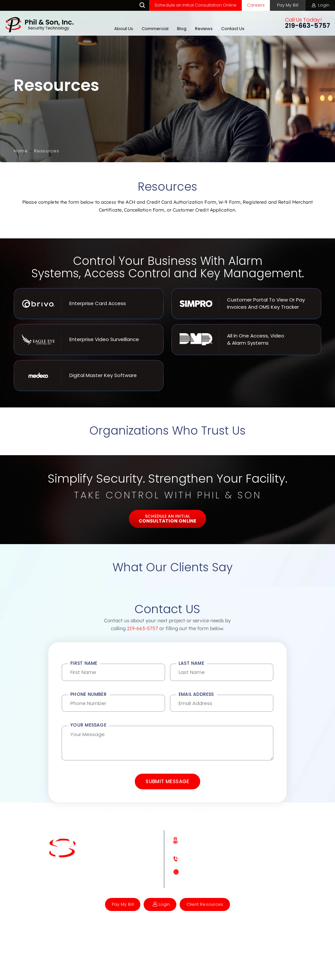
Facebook (83, 892)
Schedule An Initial (168, 519)
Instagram (106, 893)
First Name (84, 663)
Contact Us (232, 29)
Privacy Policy (180, 939)
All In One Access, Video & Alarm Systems (246, 340)
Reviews (203, 29)
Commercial (154, 29)
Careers (253, 5)
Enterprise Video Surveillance (89, 340)
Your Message (88, 730)
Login (324, 5)
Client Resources (207, 919)
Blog (181, 29)
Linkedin (117, 893)
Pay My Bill (286, 5)
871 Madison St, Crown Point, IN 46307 (225, 860)
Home (101, 830)
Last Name (191, 663)
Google (94, 893)
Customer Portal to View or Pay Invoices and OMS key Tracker (246, 304)
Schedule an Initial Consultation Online (193, 5)
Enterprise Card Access (89, 304)
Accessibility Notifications (130, 939)
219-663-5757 (307, 26)
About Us (123, 29)
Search (139, 5)
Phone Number (88, 697)
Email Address (196, 697)
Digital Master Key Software (89, 376)
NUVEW (86, 939)
